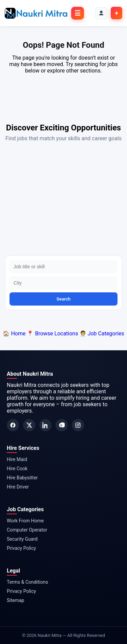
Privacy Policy (21, 548)
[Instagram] (78, 425)
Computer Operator (27, 530)
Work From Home (25, 521)
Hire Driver (18, 487)
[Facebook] (13, 425)
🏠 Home (14, 334)
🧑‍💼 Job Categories (102, 334)
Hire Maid (17, 459)
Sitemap (15, 600)
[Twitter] (29, 425)
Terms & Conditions (27, 582)
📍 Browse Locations (52, 334)
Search (64, 299)
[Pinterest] (62, 425)
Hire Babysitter (22, 478)
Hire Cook (17, 469)
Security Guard (22, 539)
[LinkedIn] (45, 425)
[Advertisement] (63, 200)
